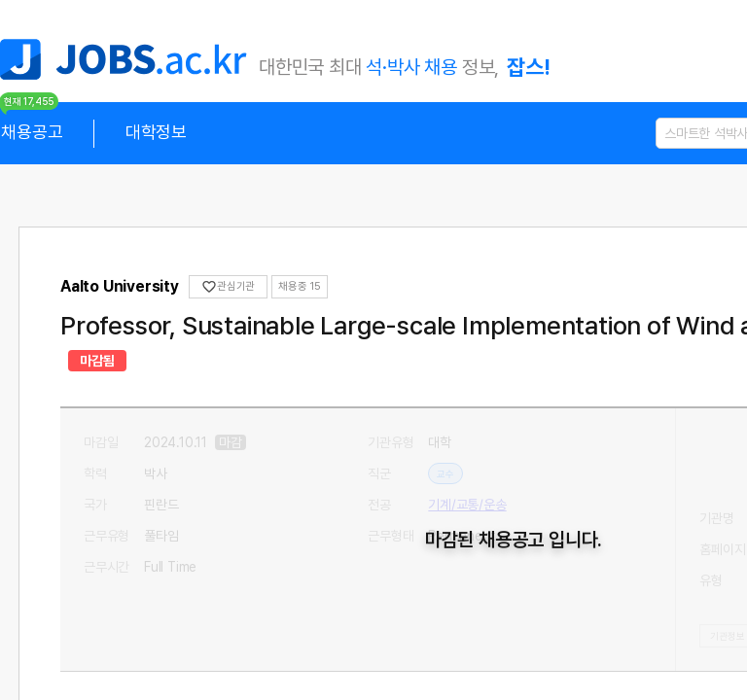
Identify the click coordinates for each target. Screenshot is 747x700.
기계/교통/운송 (468, 473)
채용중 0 (299, 286)
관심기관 (229, 287)
